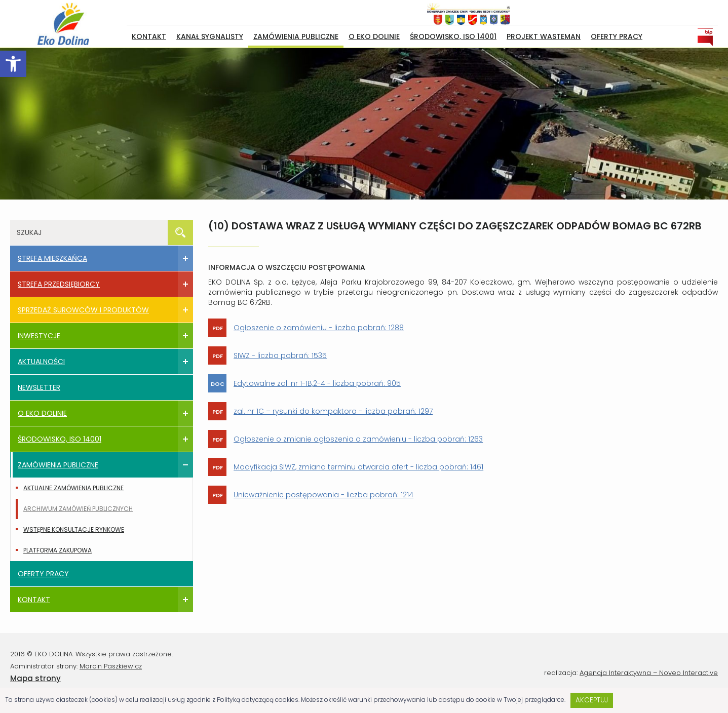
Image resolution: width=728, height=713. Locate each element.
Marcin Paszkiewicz (111, 666)
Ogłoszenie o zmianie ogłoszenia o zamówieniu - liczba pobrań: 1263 (358, 439)
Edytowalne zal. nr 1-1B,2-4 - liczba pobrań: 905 (317, 383)
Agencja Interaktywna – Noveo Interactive (649, 673)
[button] (13, 64)
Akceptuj (592, 700)
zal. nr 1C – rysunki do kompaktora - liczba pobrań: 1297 (333, 411)
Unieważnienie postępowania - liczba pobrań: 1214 (323, 495)
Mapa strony (35, 678)
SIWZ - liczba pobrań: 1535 (280, 355)
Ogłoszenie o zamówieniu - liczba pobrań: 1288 (319, 328)
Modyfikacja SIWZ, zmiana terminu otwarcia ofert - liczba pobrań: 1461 (358, 467)
